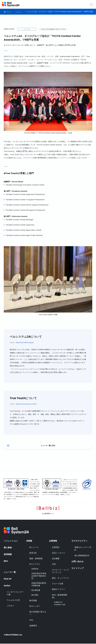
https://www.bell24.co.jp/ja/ (25, 343)
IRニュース (34, 547)
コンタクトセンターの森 (15, 593)
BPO (6, 561)
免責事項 (33, 626)
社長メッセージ (59, 553)
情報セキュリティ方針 (83, 549)
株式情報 (33, 601)
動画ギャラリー (59, 589)
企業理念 (56, 547)
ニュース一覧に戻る (48, 446)
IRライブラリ (35, 564)
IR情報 (29, 541)
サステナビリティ (79, 541)
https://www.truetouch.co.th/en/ (26, 404)
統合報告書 (36, 591)
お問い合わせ (77, 561)
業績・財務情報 (36, 559)
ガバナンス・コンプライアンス (60, 571)
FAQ (31, 620)
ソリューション (11, 541)
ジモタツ (10, 606)
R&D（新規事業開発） (60, 596)
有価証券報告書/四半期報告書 (39, 585)
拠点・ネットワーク (60, 578)
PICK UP (8, 578)
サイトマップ (77, 568)
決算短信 (35, 569)
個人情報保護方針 (82, 556)
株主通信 (35, 595)
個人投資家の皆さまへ (38, 613)
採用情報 (8, 554)
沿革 (54, 564)
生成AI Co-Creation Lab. (60, 604)
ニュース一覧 (10, 572)
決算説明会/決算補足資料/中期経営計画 (39, 576)
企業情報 (53, 541)
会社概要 (56, 559)
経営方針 (33, 553)
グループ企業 (58, 584)
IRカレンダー (35, 606)
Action (7, 585)
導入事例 (8, 548)
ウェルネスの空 (13, 600)
